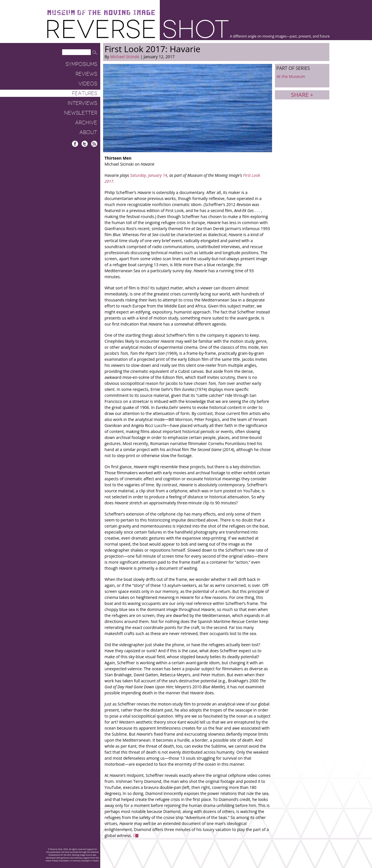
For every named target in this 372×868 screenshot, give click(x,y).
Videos (88, 84)
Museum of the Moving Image (101, 13)
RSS (94, 144)
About (88, 132)
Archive (86, 123)
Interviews (82, 103)
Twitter (85, 144)
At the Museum (291, 76)
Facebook (75, 144)
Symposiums (81, 64)
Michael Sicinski (125, 57)
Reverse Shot (138, 29)
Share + (302, 95)
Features (84, 93)
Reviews (86, 74)
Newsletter (81, 113)
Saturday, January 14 (149, 175)
